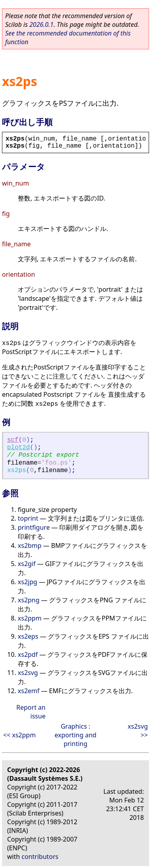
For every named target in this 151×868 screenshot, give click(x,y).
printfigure (34, 527)
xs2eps (28, 636)
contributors (40, 857)
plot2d (19, 448)
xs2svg (28, 673)
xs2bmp (30, 546)
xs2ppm (30, 618)
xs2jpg (27, 582)
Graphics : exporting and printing (75, 735)
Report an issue (31, 712)
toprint (28, 518)
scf (13, 440)
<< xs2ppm (19, 735)
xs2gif (27, 564)
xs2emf (29, 691)
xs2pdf (28, 654)
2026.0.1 (41, 24)
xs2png (29, 600)
